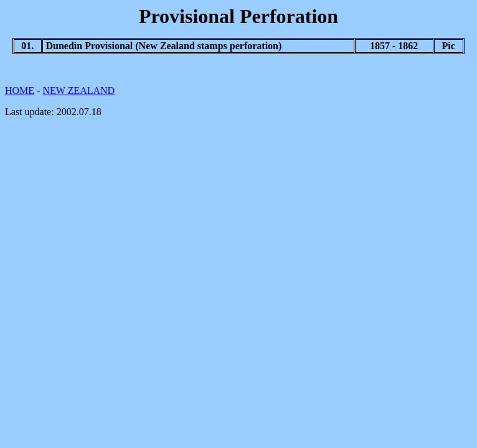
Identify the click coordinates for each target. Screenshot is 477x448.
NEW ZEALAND (78, 91)
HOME (20, 91)
